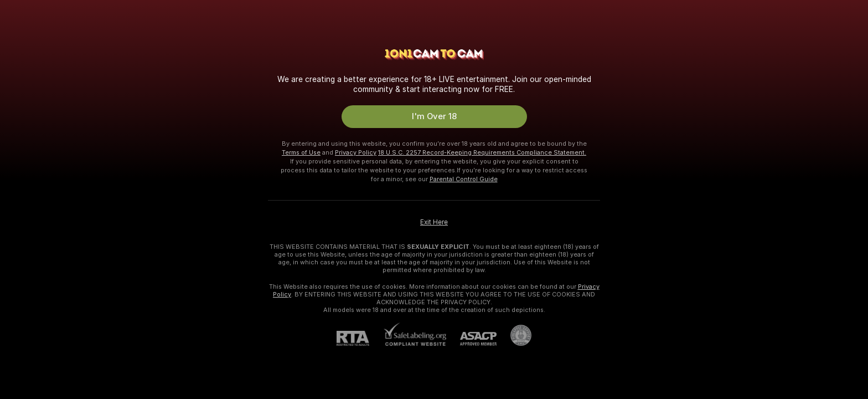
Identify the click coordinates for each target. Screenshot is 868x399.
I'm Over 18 (434, 116)
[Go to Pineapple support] (514, 335)
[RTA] (360, 338)
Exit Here (434, 222)
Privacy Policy (356, 152)
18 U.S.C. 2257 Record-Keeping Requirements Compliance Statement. (482, 152)
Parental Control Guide (464, 179)
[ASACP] (471, 339)
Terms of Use (301, 152)
